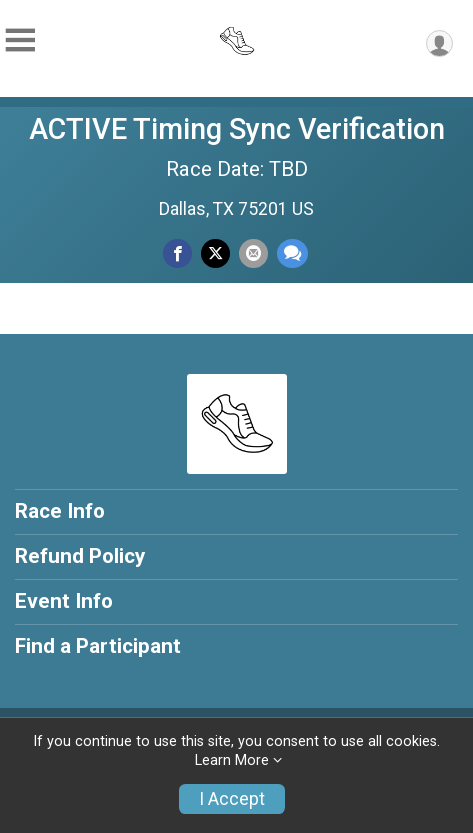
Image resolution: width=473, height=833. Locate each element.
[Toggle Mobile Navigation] (20, 40)
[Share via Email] (253, 253)
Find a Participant (98, 646)
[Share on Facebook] (177, 253)
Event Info (64, 601)
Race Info (60, 511)
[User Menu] (439, 43)
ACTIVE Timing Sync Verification (237, 129)
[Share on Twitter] (215, 253)
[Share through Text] (292, 253)
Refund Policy (80, 556)
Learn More (232, 760)
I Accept (232, 799)
